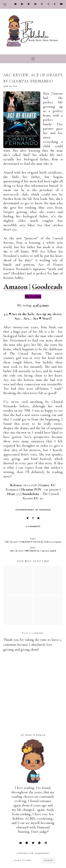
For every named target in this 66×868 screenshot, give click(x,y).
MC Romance (43, 510)
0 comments (33, 527)
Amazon (16, 287)
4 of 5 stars (41, 305)
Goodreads (47, 287)
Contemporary (25, 510)
